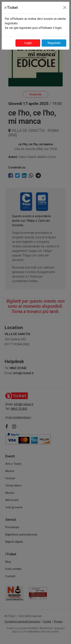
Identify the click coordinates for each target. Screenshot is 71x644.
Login (28, 43)
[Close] (65, 8)
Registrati (54, 43)
